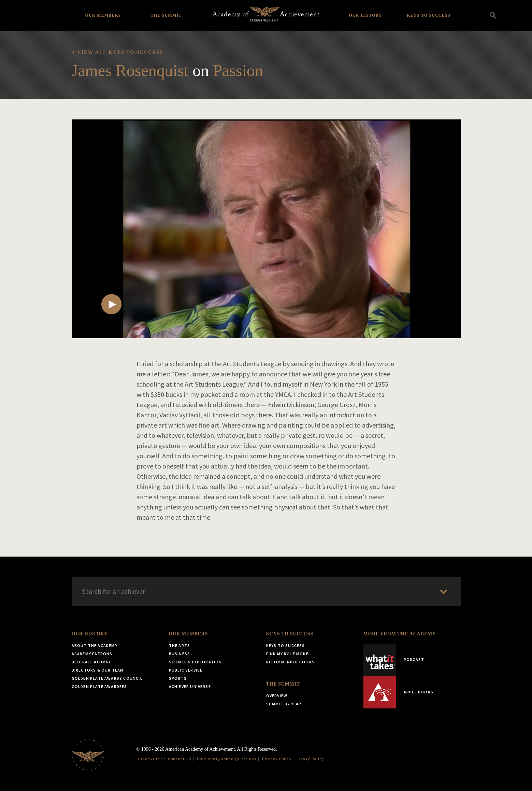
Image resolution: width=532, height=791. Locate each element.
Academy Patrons (92, 654)
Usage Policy (311, 759)
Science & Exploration (196, 662)
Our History (365, 15)
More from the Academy (400, 634)
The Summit (166, 15)
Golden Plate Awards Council (107, 678)
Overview (277, 696)
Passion (238, 70)
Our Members (103, 15)
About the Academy (95, 645)
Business (180, 654)
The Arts (180, 645)
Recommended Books (290, 662)
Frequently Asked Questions (227, 759)
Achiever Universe (190, 686)
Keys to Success (429, 15)
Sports (178, 678)
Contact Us (179, 759)
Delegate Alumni (91, 662)
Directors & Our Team (98, 670)
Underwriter (149, 759)
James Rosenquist (130, 70)
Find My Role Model (289, 654)
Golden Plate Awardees (99, 686)
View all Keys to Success (120, 52)
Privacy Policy (277, 759)
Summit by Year (284, 704)
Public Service (186, 670)
